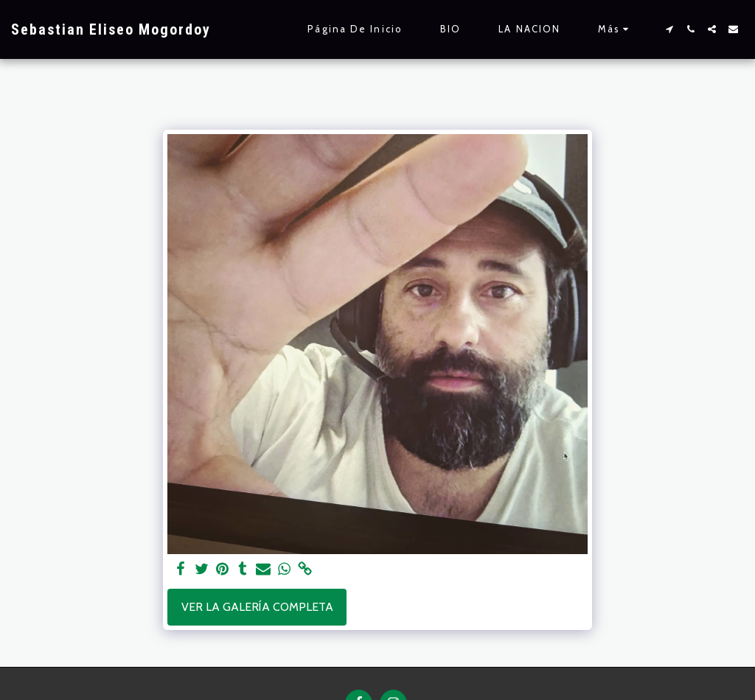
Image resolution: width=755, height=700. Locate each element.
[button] (669, 29)
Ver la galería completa (257, 607)
